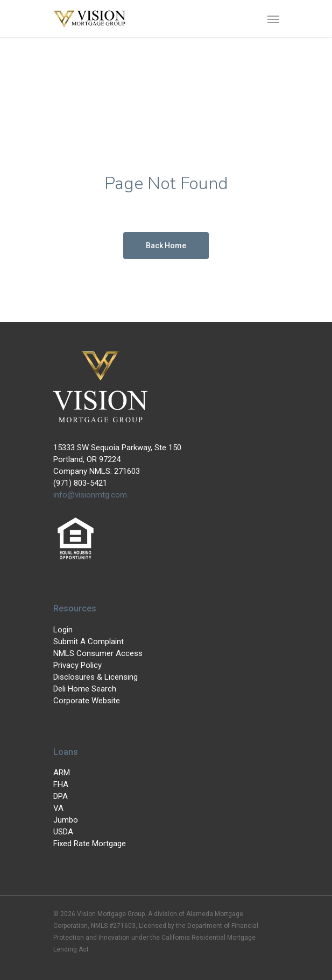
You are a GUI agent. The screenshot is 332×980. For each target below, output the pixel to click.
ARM (62, 773)
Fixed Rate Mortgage (90, 844)
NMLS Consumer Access (98, 653)
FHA (61, 784)
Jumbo (66, 820)
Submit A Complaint (89, 642)
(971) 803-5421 (80, 483)
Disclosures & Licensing (96, 677)
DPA (61, 796)
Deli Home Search (85, 689)
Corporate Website (87, 701)
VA (58, 808)
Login (63, 630)
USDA (63, 832)
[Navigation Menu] (273, 19)
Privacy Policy (77, 665)
